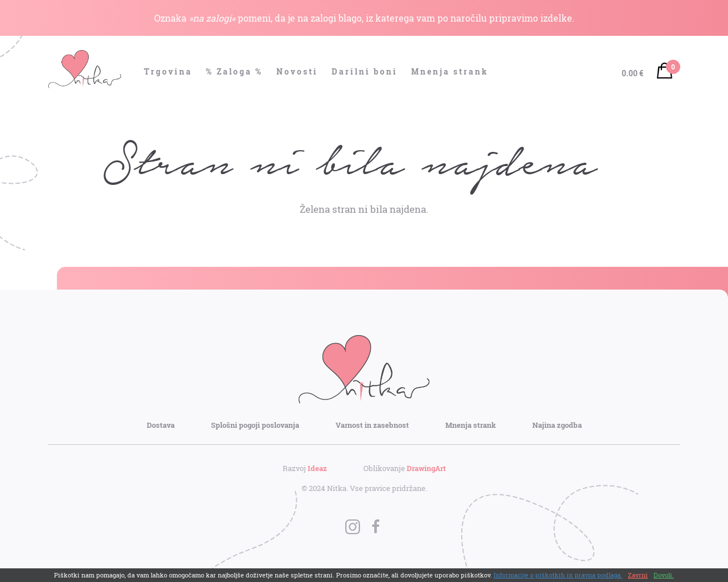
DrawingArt (426, 468)
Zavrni (638, 575)
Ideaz (317, 468)
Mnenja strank (450, 71)
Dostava (161, 425)
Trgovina (168, 71)
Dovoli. (664, 575)
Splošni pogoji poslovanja (255, 425)
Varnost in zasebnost (372, 425)
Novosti (297, 71)
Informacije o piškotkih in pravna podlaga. (558, 575)
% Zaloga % (234, 71)
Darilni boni (365, 71)
